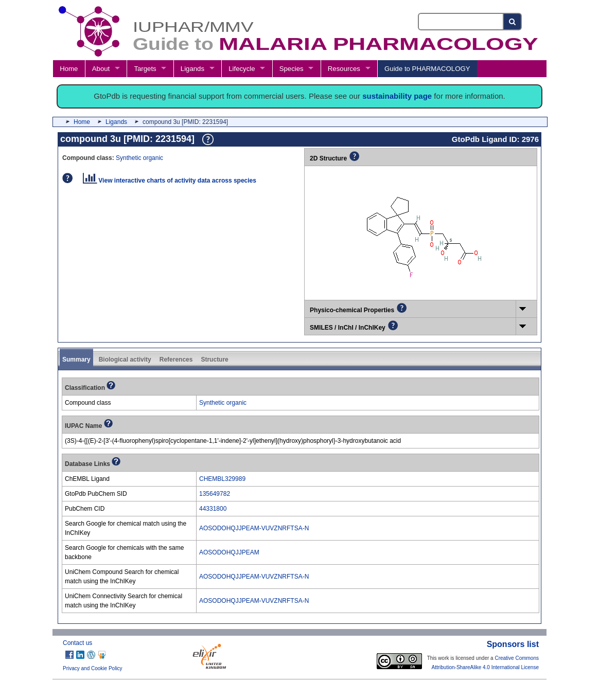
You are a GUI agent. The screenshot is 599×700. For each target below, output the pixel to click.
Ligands (192, 69)
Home (69, 69)
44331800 (213, 509)
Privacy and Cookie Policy (93, 668)
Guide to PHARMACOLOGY (427, 69)
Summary (76, 360)
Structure (214, 360)
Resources (344, 69)
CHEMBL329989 (222, 479)
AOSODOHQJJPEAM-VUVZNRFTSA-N (254, 528)
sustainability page (397, 96)
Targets (145, 69)
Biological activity (125, 360)
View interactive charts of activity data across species (170, 181)
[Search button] (513, 22)
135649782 (215, 494)
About (101, 69)
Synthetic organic (139, 158)
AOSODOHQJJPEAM (229, 552)
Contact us (77, 643)
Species (292, 69)
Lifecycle (242, 69)
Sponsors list (513, 644)
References (176, 360)
